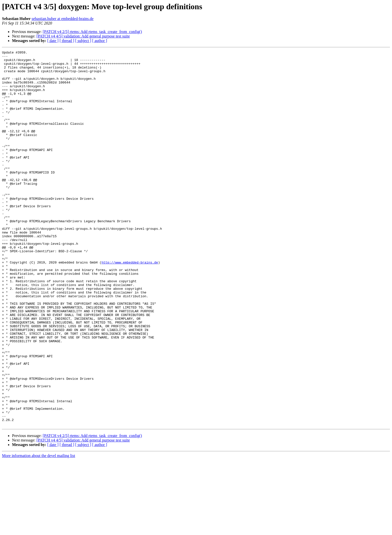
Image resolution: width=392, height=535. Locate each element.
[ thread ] (67, 41)
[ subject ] (83, 41)
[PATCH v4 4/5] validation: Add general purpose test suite (83, 36)
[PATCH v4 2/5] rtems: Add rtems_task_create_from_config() (92, 32)
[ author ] (100, 41)
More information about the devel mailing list (38, 531)
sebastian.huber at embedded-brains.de (62, 19)
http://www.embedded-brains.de (130, 305)
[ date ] (53, 41)
